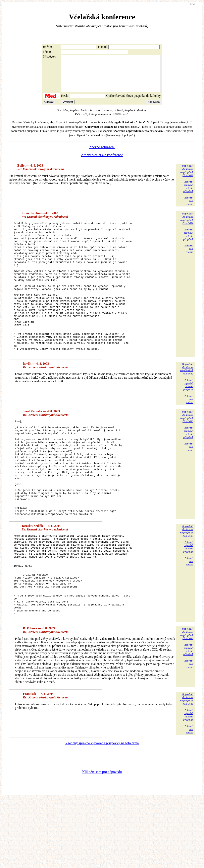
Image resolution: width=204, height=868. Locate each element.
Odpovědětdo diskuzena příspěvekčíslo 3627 (187, 178)
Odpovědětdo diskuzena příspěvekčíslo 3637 (187, 584)
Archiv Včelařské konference (102, 162)
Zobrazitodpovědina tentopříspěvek (188, 194)
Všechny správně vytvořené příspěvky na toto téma (102, 813)
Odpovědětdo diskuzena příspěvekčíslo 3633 (187, 450)
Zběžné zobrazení (102, 154)
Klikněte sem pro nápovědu (102, 841)
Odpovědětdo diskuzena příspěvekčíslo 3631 (187, 226)
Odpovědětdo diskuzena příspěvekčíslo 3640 (187, 768)
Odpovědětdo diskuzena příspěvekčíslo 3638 (187, 703)
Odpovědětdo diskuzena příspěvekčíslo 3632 (187, 402)
